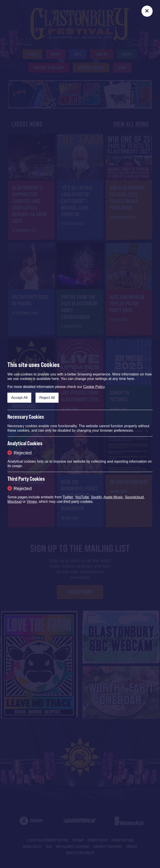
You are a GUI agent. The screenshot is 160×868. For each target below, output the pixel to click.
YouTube (82, 497)
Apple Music (113, 497)
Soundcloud (134, 497)
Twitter (68, 497)
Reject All (47, 398)
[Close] (147, 11)
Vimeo (32, 502)
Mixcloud (14, 502)
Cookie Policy (94, 387)
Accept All (19, 398)
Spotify (96, 497)
